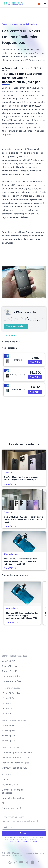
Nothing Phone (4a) (11, 681)
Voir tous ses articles (16, 326)
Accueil (5, 24)
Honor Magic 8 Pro (11, 676)
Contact (6, 780)
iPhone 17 (7, 703)
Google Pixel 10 (10, 671)
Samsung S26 (9, 730)
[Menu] (45, 4)
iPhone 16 (7, 714)
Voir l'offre (35, 362)
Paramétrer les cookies (13, 798)
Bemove (18, 855)
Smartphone (14, 24)
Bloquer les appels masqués (16, 763)
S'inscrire (24, 833)
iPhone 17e (7, 708)
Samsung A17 (8, 661)
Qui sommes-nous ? (12, 808)
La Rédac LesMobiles (11, 68)
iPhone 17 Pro (9, 698)
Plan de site (8, 803)
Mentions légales (10, 785)
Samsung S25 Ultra (11, 736)
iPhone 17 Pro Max (11, 693)
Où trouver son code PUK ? (15, 768)
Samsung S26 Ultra (11, 725)
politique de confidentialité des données (24, 841)
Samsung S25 (9, 741)
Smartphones (11, 335)
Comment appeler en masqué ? (17, 752)
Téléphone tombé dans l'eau (16, 758)
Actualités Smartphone (29, 24)
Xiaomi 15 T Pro (10, 666)
